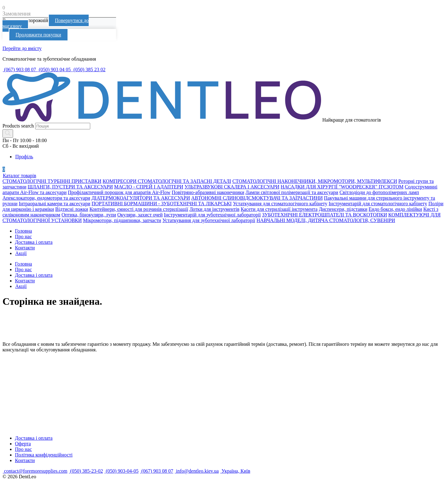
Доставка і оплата (34, 242)
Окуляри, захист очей (140, 215)
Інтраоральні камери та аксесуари (54, 204)
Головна (23, 231)
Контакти (25, 248)
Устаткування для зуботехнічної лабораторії (209, 220)
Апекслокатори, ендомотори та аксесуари (46, 198)
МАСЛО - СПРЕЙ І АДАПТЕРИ (149, 187)
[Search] (8, 134)
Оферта (23, 444)
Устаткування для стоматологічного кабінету (280, 204)
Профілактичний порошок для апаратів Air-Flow (119, 192)
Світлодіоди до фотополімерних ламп (379, 192)
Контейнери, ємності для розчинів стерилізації (139, 209)
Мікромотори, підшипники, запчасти (122, 220)
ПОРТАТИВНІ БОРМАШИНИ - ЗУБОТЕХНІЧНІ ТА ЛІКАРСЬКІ (161, 204)
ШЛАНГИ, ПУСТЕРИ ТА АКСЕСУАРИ (70, 187)
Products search (18, 126)
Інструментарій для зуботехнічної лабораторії (212, 215)
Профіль (24, 157)
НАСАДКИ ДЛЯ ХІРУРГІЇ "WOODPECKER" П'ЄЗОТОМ (342, 187)
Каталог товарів (19, 176)
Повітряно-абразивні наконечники (208, 192)
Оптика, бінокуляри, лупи (89, 215)
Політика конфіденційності (44, 455)
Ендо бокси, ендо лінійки (395, 209)
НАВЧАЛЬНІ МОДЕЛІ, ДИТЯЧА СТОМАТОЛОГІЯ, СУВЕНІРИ (326, 220)
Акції (21, 253)
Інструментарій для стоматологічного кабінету (378, 204)
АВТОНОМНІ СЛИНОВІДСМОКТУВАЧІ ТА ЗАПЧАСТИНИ (257, 198)
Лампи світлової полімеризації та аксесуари (292, 192)
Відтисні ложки (72, 209)
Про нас (23, 236)
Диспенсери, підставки (343, 209)
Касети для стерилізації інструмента (279, 209)
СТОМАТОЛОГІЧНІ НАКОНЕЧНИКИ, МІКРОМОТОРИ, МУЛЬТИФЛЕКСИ (315, 181)
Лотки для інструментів (215, 209)
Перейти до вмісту (22, 48)
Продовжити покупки (38, 35)
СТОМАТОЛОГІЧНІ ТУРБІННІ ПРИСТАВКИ (52, 181)
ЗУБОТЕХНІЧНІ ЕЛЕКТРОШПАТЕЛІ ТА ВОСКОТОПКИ (324, 215)
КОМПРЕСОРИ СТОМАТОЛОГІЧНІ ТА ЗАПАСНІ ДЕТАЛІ (167, 181)
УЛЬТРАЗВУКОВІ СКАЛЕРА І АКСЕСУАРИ (232, 187)
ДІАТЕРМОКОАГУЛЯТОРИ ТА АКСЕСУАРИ (141, 198)
